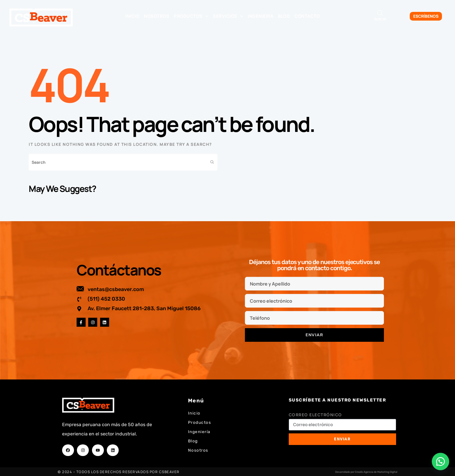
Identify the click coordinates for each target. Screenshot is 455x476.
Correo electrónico (315, 415)
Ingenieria (261, 16)
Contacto (307, 16)
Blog (284, 16)
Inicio (132, 16)
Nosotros (157, 16)
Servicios (228, 16)
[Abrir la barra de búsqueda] (380, 13)
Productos (191, 16)
